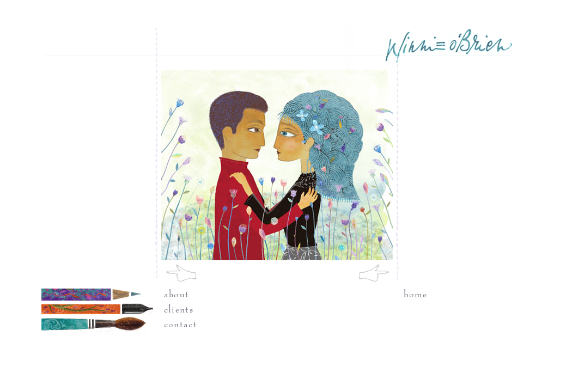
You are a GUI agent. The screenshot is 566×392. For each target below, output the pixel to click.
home (415, 295)
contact (181, 324)
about (177, 295)
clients (179, 310)
